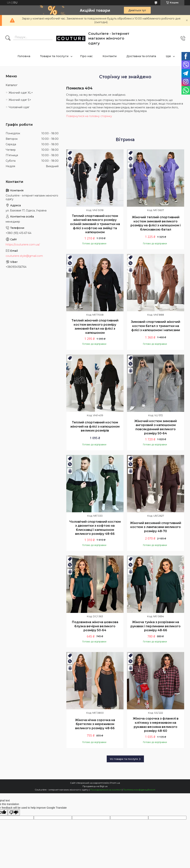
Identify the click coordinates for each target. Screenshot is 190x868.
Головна (24, 56)
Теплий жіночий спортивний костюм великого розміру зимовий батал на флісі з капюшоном (95, 327)
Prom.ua (115, 783)
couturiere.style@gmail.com (24, 256)
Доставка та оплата (141, 56)
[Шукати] (8, 38)
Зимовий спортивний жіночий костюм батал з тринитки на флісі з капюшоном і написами (156, 326)
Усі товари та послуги (124, 759)
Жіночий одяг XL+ (21, 93)
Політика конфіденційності (139, 790)
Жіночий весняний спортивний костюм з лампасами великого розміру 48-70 (156, 527)
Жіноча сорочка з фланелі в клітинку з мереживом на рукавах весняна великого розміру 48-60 (156, 725)
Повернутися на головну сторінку (89, 116)
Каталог (12, 85)
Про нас (86, 56)
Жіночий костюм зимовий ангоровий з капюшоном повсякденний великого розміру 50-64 (156, 427)
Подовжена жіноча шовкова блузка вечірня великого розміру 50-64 (95, 626)
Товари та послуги (54, 56)
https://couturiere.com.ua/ (23, 245)
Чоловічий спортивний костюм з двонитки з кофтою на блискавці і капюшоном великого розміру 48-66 (95, 528)
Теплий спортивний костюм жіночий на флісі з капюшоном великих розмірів (95, 426)
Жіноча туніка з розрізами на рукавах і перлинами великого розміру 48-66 (156, 626)
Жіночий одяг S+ (20, 100)
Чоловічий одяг (19, 107)
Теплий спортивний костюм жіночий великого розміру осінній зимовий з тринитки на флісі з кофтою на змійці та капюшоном (95, 224)
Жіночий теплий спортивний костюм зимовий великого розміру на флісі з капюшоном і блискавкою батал (156, 223)
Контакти (110, 56)
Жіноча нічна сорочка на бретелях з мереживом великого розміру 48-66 (95, 724)
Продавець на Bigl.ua (95, 786)
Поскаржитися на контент (106, 790)
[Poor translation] (14, 812)
